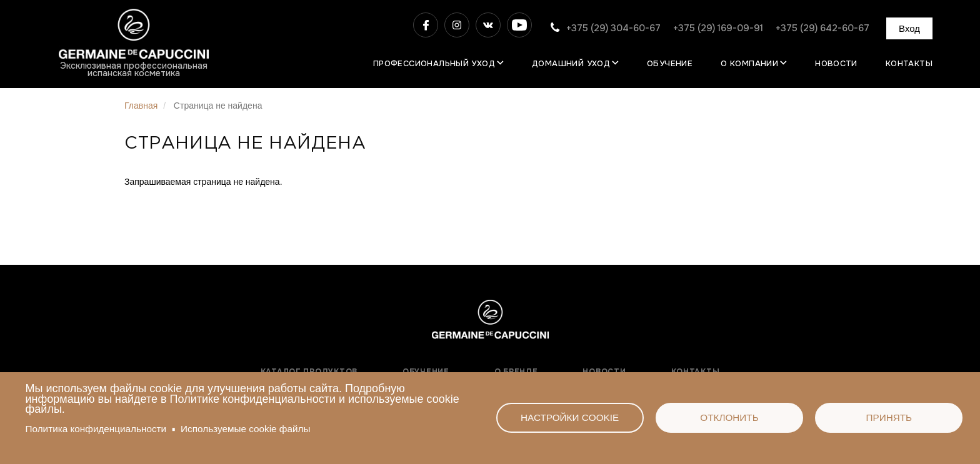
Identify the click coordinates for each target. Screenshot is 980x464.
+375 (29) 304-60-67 (613, 28)
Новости (836, 63)
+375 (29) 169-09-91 (718, 28)
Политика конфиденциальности (96, 429)
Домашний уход (571, 63)
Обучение (670, 63)
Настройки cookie (570, 417)
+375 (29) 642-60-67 (822, 28)
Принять (889, 417)
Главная (141, 106)
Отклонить (729, 417)
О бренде (516, 372)
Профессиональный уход (434, 63)
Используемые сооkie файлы (245, 429)
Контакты (909, 63)
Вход (909, 28)
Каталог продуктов (309, 372)
